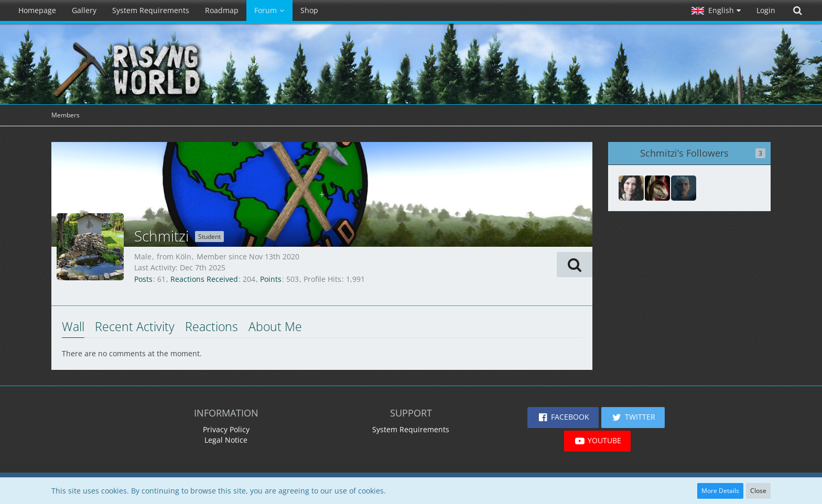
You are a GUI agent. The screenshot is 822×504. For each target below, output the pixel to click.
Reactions (212, 326)
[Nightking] (684, 188)
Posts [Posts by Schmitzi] (143, 279)
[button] (716, 10)
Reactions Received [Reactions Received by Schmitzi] (204, 279)
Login (766, 10)
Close (758, 491)
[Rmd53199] (631, 188)
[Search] (797, 10)
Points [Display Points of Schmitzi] (271, 279)
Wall (73, 326)
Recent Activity (135, 326)
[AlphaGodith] (657, 188)
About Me (275, 326)
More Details (720, 491)
